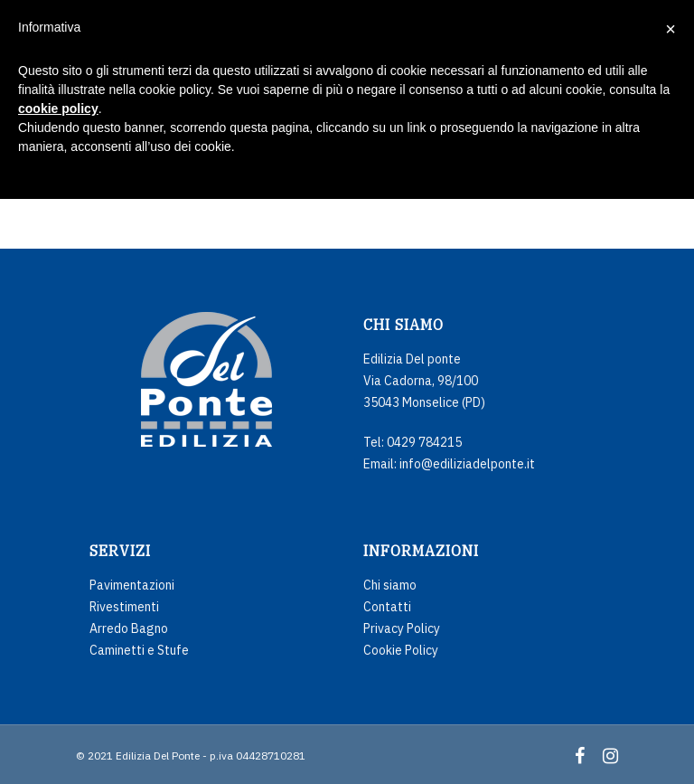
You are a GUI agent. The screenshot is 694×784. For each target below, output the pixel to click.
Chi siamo (390, 585)
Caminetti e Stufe (139, 650)
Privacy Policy (402, 628)
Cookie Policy (401, 650)
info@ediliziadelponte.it (467, 464)
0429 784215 (424, 442)
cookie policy (58, 109)
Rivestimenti (124, 607)
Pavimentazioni (132, 585)
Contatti (387, 607)
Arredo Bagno (129, 628)
